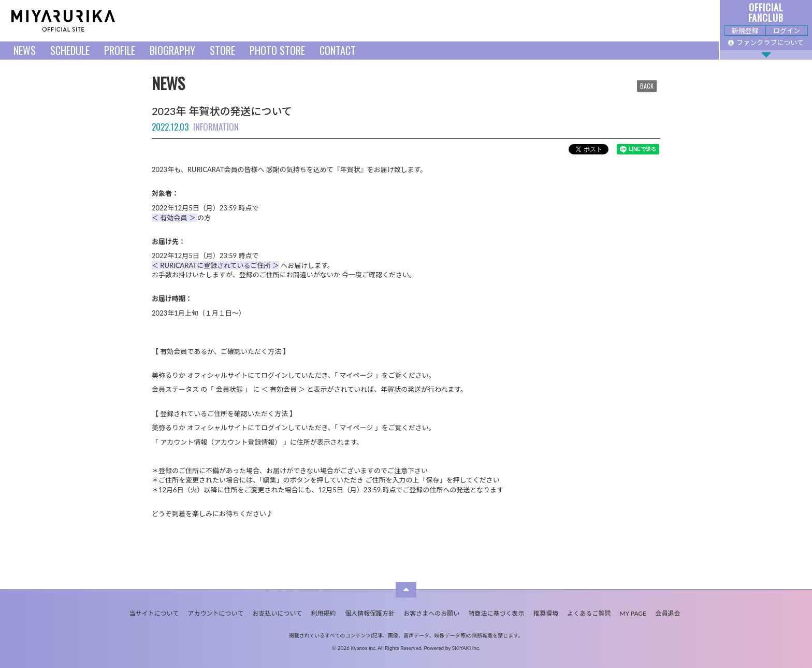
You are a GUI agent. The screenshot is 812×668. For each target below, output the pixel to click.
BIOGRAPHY (172, 50)
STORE (222, 50)
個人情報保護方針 (370, 613)
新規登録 (745, 31)
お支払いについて (278, 613)
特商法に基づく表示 (497, 613)
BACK (647, 86)
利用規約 (324, 613)
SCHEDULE (70, 50)
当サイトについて (154, 613)
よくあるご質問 (589, 613)
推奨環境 (546, 613)
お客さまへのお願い (431, 613)
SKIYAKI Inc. (466, 648)
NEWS (25, 50)
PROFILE (120, 50)
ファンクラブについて (766, 42)
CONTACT (338, 50)
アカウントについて (216, 613)
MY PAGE (633, 613)
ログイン (787, 31)
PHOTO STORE (277, 50)
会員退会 (668, 613)
